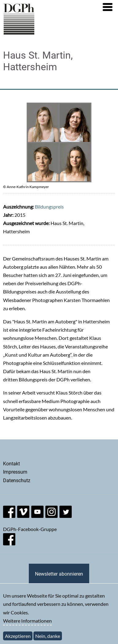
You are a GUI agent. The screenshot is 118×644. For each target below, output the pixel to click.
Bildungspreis (49, 207)
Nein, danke (48, 639)
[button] (108, 7)
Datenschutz (17, 480)
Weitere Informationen (27, 624)
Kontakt (11, 464)
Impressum (15, 472)
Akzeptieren (18, 639)
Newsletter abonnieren (59, 574)
